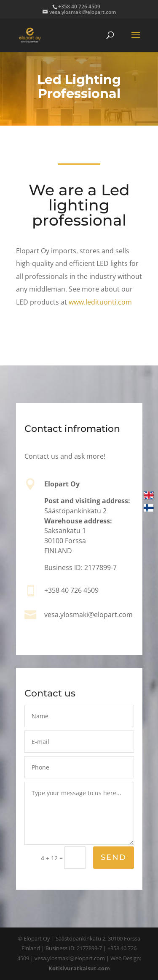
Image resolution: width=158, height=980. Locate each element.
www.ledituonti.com (100, 302)
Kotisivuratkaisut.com (79, 968)
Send (113, 858)
